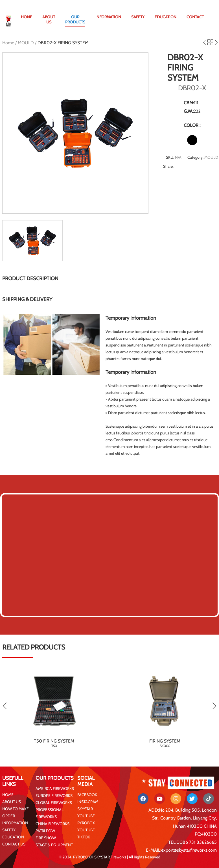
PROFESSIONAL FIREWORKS (50, 813)
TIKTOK (84, 837)
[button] (214, 706)
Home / (10, 43)
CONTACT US (14, 844)
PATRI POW (45, 831)
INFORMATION (108, 17)
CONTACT (195, 17)
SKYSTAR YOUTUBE (86, 812)
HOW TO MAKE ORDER (16, 812)
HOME (27, 17)
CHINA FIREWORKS (52, 824)
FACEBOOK (87, 795)
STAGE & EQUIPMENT (54, 845)
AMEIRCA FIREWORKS (55, 789)
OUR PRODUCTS (75, 19)
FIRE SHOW (46, 838)
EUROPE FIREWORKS (54, 796)
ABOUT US (49, 19)
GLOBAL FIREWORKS (54, 803)
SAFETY (138, 17)
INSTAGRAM (88, 802)
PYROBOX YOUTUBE (86, 826)
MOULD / (28, 43)
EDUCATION (166, 17)
